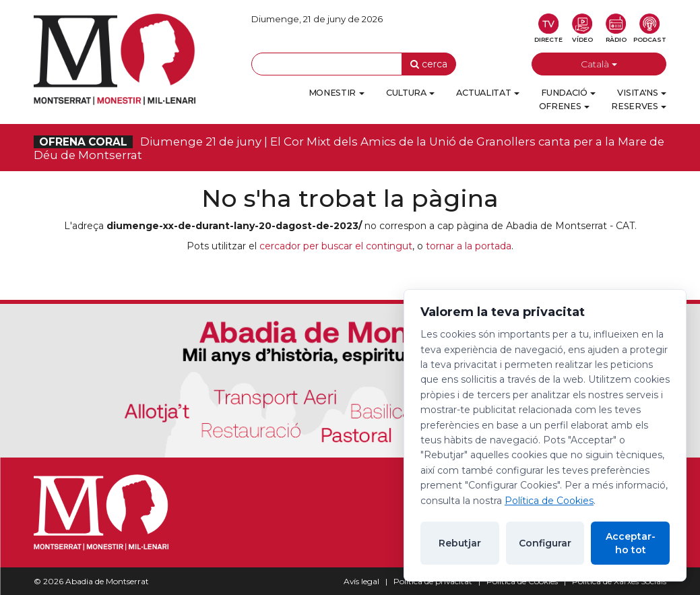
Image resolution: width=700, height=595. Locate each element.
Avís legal (361, 581)
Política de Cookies (549, 501)
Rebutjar (460, 543)
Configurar (545, 543)
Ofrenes (565, 106)
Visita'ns (642, 93)
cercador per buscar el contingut (336, 246)
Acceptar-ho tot (631, 543)
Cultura (411, 93)
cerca (429, 64)
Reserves (639, 106)
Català (599, 64)
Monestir (337, 93)
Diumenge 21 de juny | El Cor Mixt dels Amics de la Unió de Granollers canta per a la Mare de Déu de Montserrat (349, 148)
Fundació (568, 93)
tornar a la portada (469, 246)
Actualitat (488, 93)
